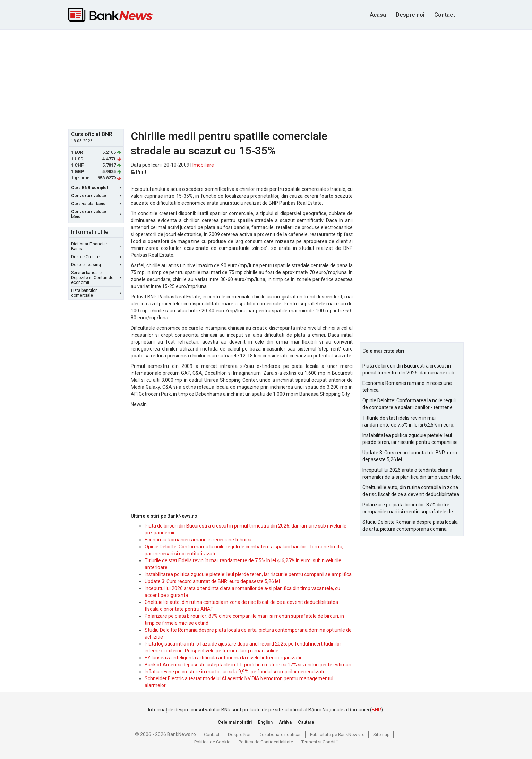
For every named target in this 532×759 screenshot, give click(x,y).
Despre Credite (96, 257)
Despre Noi (239, 735)
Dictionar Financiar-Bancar (96, 246)
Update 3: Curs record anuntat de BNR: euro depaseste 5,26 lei (212, 581)
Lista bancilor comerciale (96, 293)
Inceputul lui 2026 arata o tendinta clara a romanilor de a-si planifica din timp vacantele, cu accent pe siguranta (412, 474)
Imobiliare (203, 165)
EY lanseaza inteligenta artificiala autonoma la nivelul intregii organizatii (223, 658)
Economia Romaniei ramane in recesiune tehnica (198, 540)
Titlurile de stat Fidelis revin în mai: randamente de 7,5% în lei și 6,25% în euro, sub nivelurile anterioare (408, 422)
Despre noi (410, 15)
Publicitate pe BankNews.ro (337, 735)
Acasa (378, 15)
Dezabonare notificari (280, 735)
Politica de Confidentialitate (266, 742)
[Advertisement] (266, 78)
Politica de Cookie (212, 742)
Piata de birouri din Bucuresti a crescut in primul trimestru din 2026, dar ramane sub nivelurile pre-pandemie (408, 370)
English (265, 722)
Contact (445, 15)
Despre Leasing (96, 265)
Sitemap (381, 735)
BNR (376, 710)
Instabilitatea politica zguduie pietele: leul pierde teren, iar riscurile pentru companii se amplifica (248, 574)
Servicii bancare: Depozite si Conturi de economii (96, 278)
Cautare (306, 722)
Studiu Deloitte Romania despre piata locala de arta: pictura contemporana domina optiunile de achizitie (410, 526)
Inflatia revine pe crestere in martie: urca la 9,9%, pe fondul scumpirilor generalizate (235, 672)
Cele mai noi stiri (235, 722)
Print (139, 172)
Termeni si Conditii (320, 742)
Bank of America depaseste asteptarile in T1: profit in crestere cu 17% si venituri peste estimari (248, 665)
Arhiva (285, 722)
